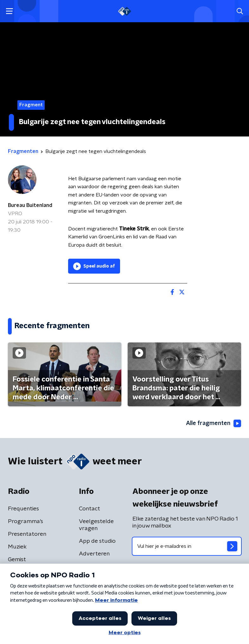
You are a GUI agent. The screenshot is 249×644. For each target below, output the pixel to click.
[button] (9, 11)
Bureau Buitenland (30, 205)
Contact (89, 509)
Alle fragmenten (214, 423)
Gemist (17, 560)
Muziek (17, 547)
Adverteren (94, 554)
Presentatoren (27, 534)
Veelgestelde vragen (96, 525)
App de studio (97, 541)
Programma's (26, 521)
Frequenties (23, 509)
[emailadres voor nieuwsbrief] (187, 546)
